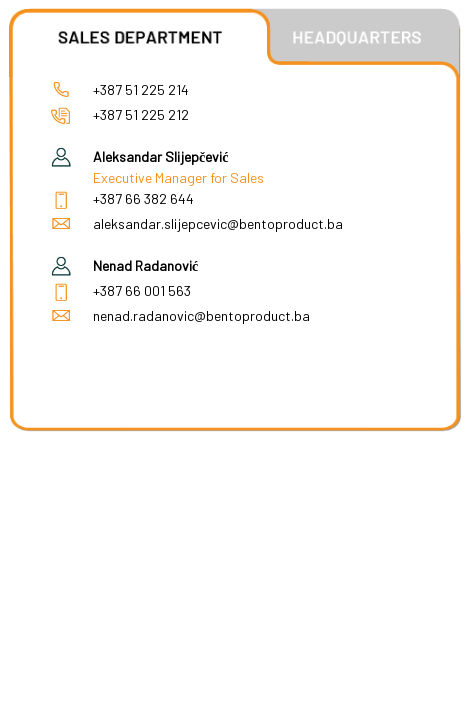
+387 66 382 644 (143, 198)
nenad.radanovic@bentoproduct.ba (201, 315)
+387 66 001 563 (142, 290)
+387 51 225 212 (141, 114)
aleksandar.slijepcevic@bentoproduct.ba (218, 223)
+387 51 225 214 (141, 89)
